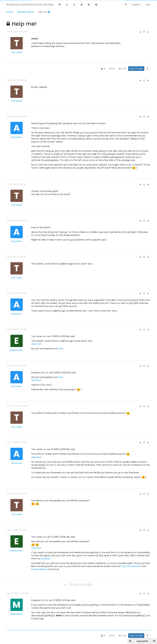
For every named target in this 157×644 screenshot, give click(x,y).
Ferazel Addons (39, 569)
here (61, 349)
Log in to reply (136, 69)
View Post (36, 344)
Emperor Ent (16, 350)
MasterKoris (17, 614)
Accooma (16, 137)
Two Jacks (17, 52)
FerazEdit (45, 559)
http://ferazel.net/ (131, 566)
